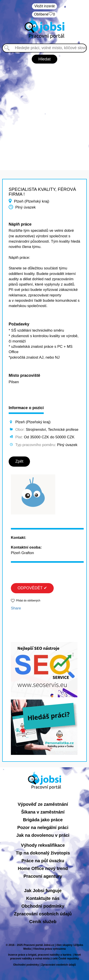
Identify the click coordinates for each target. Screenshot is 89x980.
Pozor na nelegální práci (43, 827)
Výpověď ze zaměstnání (43, 804)
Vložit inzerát (45, 6)
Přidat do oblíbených (28, 601)
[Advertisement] (44, 115)
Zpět (19, 461)
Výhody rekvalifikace (43, 845)
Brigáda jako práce (43, 820)
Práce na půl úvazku (43, 861)
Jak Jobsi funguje (43, 891)
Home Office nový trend (43, 868)
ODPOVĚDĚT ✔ (32, 588)
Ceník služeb (43, 922)
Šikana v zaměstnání (43, 812)
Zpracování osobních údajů (43, 914)
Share (16, 608)
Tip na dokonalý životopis (43, 853)
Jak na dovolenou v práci (43, 835)
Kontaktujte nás (43, 898)
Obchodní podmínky (43, 906)
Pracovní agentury (43, 876)
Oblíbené (45, 14)
